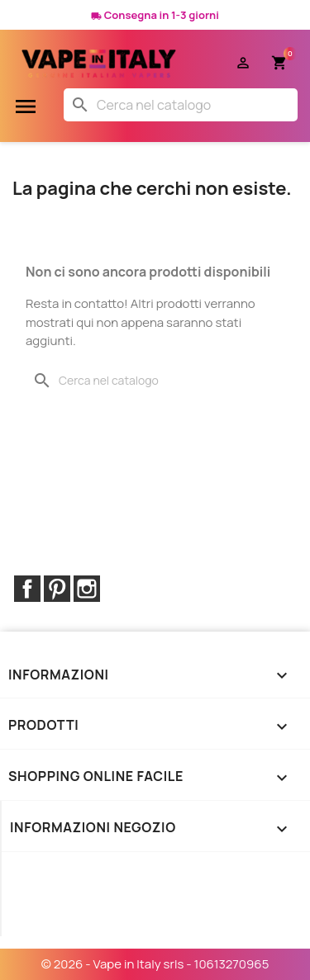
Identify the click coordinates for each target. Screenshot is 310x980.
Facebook (27, 589)
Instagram (87, 589)
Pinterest (57, 589)
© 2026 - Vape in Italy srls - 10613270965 (155, 964)
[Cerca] (181, 105)
